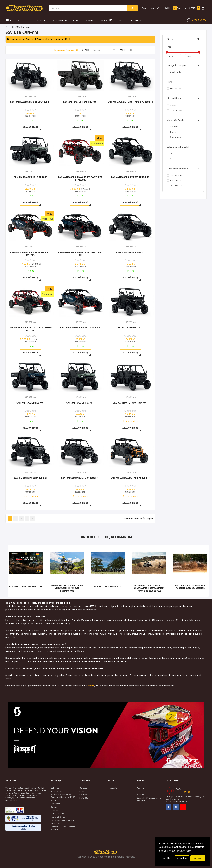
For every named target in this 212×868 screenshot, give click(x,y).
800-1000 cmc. (175, 181)
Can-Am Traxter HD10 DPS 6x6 (30, 177)
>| (33, 518)
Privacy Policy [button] (184, 851)
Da (170, 154)
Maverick (172, 127)
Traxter (171, 132)
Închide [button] (166, 858)
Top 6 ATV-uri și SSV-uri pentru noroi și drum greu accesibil (190, 587)
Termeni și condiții (59, 817)
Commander (174, 137)
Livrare (82, 791)
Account (141, 788)
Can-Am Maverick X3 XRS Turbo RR (130, 177)
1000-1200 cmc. (176, 186)
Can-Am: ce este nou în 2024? (108, 587)
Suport (54, 800)
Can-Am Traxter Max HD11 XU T (130, 403)
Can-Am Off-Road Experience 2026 (26, 587)
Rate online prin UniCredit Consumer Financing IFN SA (63, 796)
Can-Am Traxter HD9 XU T (30, 403)
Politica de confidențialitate (63, 820)
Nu (170, 159)
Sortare (86, 50)
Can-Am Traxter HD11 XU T (130, 328)
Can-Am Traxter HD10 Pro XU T (80, 102)
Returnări (83, 795)
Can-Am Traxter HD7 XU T (80, 403)
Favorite (168, 8)
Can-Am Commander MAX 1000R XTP (130, 478)
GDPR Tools (56, 788)
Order (139, 791)
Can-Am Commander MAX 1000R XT (80, 478)
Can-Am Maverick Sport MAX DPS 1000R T (130, 102)
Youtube (183, 807)
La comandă (174, 110)
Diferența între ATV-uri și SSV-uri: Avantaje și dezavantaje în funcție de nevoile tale (149, 588)
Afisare (123, 50)
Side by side (174, 72)
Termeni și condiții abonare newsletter (63, 828)
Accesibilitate (57, 791)
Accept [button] (198, 858)
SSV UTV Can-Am (21, 27)
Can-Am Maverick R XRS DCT (130, 252)
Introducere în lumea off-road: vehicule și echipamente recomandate (67, 588)
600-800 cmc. (175, 175)
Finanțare (55, 810)
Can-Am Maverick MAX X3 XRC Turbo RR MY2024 (30, 329)
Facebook (169, 807)
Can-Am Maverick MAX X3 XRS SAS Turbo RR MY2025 (80, 178)
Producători (113, 788)
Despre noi (55, 804)
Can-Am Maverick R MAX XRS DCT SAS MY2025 (30, 254)
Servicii (54, 807)
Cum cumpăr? (57, 814)
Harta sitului (85, 798)
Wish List (141, 795)
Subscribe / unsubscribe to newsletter (149, 799)
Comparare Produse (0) (66, 50)
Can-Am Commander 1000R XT (30, 478)
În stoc (171, 105)
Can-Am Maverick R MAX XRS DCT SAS (80, 328)
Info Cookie (56, 823)
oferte (91, 686)
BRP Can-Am (174, 89)
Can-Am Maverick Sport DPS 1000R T (30, 102)
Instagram (176, 807)
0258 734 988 (199, 20)
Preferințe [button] (182, 858)
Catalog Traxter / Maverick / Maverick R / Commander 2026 (38, 39)
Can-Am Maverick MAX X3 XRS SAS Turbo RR (80, 254)
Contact (83, 788)
